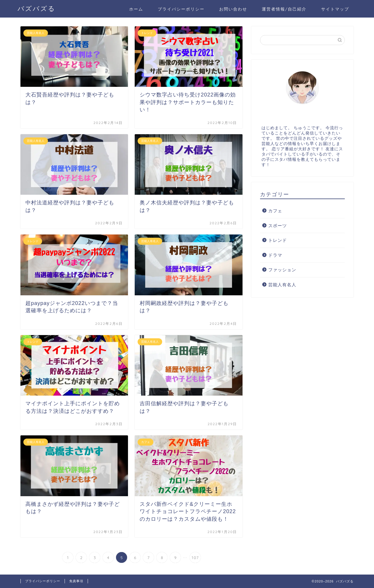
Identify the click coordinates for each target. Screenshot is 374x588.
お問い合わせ (233, 9)
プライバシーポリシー (181, 9)
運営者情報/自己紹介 (284, 9)
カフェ (275, 211)
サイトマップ (335, 9)
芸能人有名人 (282, 285)
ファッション (282, 270)
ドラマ (275, 255)
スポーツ (278, 226)
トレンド (278, 240)
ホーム (136, 9)
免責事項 (76, 581)
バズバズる (37, 8)
